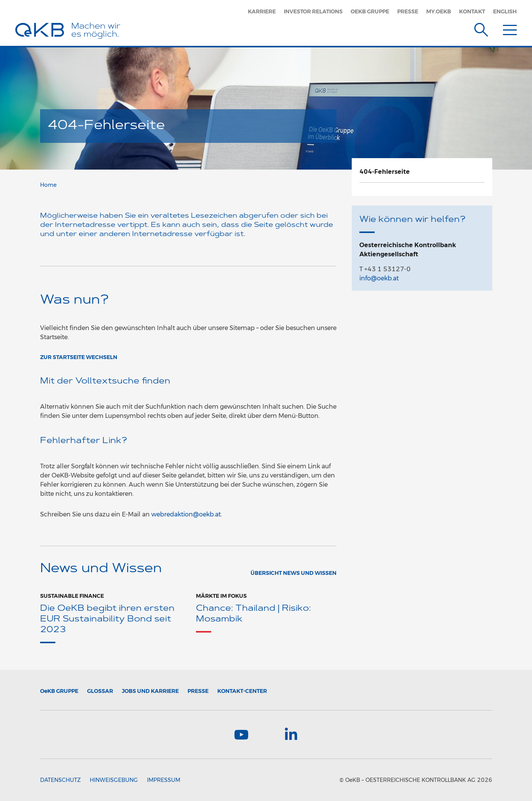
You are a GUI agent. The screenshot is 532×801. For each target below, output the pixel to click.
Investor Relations (313, 11)
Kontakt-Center (242, 691)
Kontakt (472, 11)
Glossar (100, 691)
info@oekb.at (379, 278)
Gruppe (59, 691)
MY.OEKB (439, 11)
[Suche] (481, 28)
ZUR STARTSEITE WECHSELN (79, 357)
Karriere (262, 11)
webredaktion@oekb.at (186, 514)
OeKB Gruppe (370, 11)
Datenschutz (60, 780)
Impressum (164, 780)
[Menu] (510, 28)
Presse (408, 11)
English (505, 11)
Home (48, 185)
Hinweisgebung (114, 780)
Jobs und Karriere (150, 691)
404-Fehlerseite (385, 172)
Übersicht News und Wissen (293, 573)
